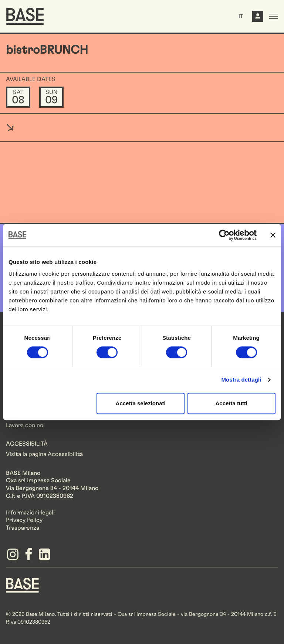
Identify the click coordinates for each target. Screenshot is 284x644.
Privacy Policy (24, 520)
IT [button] (241, 16)
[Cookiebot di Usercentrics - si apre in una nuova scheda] (224, 235)
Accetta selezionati (141, 403)
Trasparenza (23, 528)
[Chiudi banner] (273, 235)
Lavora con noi (25, 425)
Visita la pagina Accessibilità (44, 454)
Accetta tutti (232, 403)
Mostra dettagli (241, 380)
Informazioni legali (30, 513)
